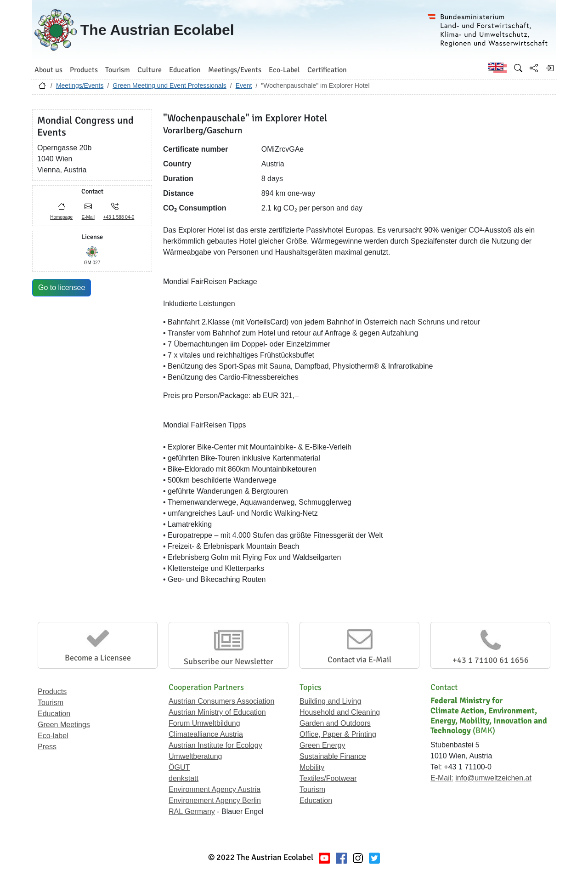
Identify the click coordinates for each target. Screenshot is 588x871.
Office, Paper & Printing (338, 734)
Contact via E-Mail (359, 660)
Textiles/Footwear (328, 778)
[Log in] (549, 68)
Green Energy (322, 745)
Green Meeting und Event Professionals (169, 85)
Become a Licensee (98, 658)
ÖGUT (179, 767)
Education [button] (185, 70)
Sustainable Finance (333, 756)
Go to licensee (62, 287)
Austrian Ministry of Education (217, 712)
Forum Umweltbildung (204, 723)
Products (52, 692)
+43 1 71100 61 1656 (491, 660)
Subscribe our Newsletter (229, 661)
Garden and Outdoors (335, 723)
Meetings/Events (80, 85)
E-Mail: (442, 778)
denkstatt (184, 778)
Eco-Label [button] (284, 70)
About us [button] (48, 70)
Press (47, 747)
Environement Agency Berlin (215, 800)
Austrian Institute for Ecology (215, 745)
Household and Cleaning (340, 712)
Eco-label (53, 736)
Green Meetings (64, 725)
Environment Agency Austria (215, 789)
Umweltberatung (195, 756)
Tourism (51, 703)
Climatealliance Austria (206, 734)
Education (54, 714)
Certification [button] (327, 70)
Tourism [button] (118, 70)
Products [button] (84, 70)
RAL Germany (192, 811)
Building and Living (330, 701)
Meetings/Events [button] (235, 70)
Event (244, 85)
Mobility (312, 767)
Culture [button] (150, 70)
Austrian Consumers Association (221, 701)
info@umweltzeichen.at (493, 778)
